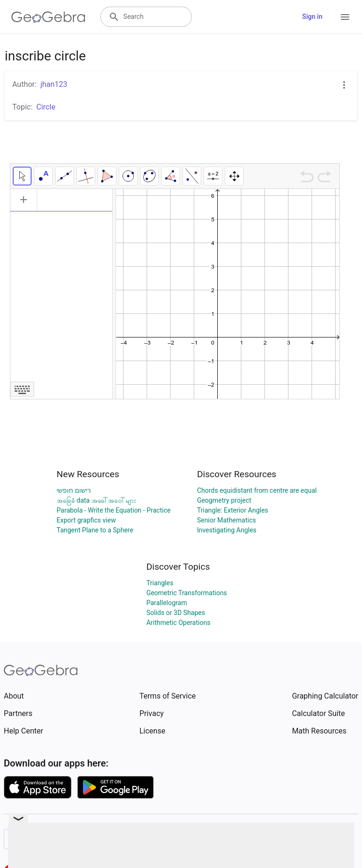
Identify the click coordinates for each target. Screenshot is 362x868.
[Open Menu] (345, 17)
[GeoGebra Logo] (48, 17)
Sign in (312, 17)
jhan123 (54, 84)
